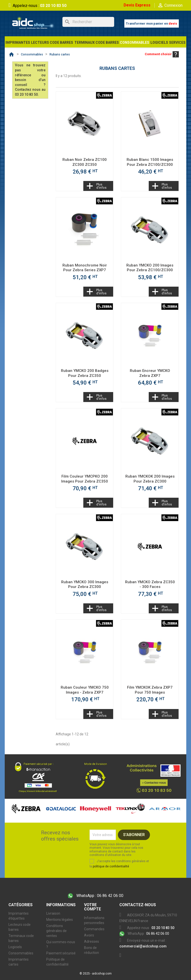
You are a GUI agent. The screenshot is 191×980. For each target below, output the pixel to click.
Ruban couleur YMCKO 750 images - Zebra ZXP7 (85, 690)
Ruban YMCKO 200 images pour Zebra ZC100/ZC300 (150, 268)
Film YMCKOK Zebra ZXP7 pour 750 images (150, 690)
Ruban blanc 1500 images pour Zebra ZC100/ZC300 (150, 162)
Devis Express (137, 5)
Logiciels (15, 947)
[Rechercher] (88, 22)
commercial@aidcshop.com (143, 946)
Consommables (21, 953)
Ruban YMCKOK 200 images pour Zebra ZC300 (150, 479)
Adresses (92, 941)
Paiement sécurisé (61, 953)
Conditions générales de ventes (56, 931)
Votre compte (93, 907)
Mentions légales (60, 920)
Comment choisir (162, 54)
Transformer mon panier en (151, 23)
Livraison (53, 913)
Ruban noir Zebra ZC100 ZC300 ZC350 (85, 162)
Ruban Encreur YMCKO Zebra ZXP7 (150, 373)
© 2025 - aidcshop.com (96, 974)
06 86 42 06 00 (96, 896)
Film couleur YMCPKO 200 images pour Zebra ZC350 (85, 479)
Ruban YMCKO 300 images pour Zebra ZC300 (85, 584)
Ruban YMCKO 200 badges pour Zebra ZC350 (85, 373)
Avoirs (89, 935)
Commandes (94, 929)
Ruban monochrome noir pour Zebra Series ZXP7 (85, 268)
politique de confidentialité (111, 866)
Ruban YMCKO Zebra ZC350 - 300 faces (150, 584)
